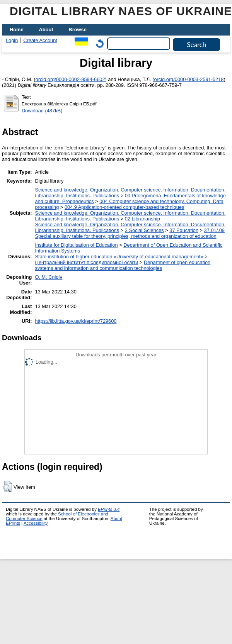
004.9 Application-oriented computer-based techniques (124, 207)
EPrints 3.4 (109, 509)
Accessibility (36, 523)
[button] (8, 486)
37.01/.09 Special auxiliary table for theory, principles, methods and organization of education (130, 233)
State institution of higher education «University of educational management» (119, 257)
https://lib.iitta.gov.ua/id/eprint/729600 (76, 321)
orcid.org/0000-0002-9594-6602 (70, 79)
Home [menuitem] (17, 30)
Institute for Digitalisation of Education (76, 245)
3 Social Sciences (144, 230)
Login (12, 40)
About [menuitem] (46, 30)
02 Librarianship (142, 219)
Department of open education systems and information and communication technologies (123, 265)
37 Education (184, 230)
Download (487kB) (42, 111)
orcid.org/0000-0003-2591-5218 (189, 79)
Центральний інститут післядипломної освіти (86, 262)
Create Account (40, 40)
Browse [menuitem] (78, 30)
